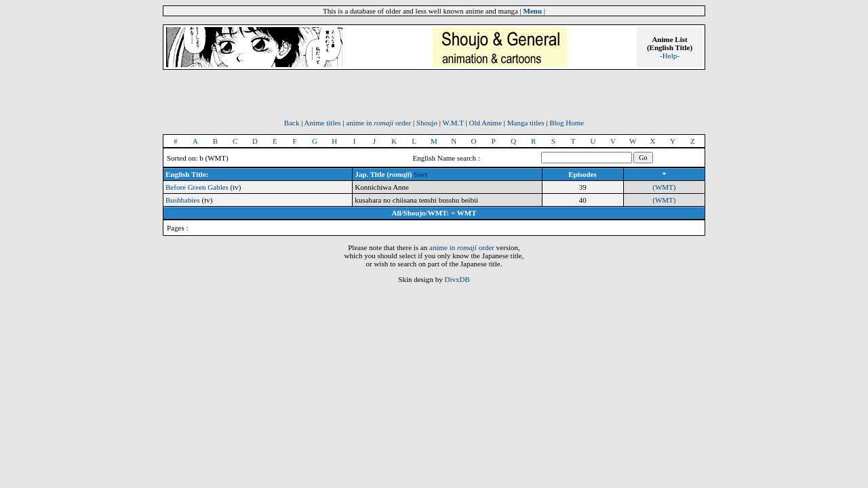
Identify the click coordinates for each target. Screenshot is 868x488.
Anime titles (323, 123)
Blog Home (567, 123)
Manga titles (526, 123)
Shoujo (427, 123)
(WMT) (664, 187)
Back (292, 123)
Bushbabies (183, 200)
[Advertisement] (434, 98)
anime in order (378, 123)
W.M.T (453, 123)
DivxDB (457, 279)
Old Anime (485, 123)
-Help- (670, 56)
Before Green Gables (197, 187)
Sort (420, 174)
